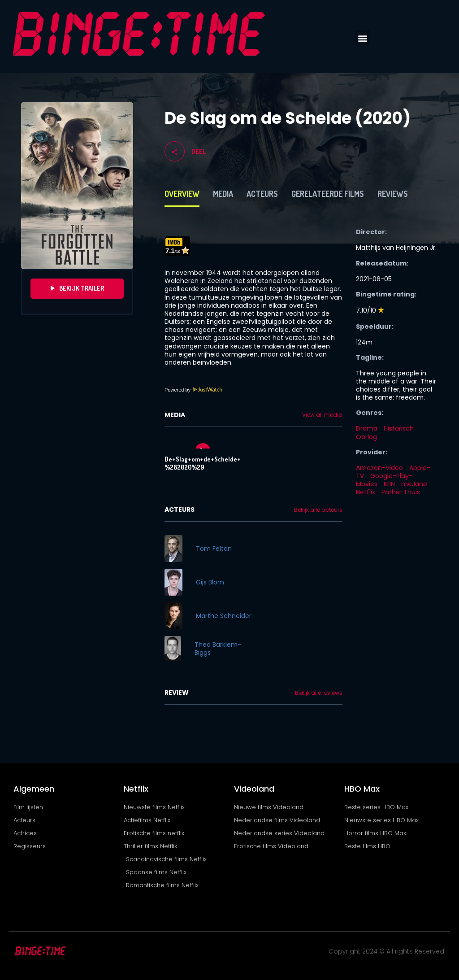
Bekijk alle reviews (319, 693)
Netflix (366, 492)
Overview (182, 194)
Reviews (393, 194)
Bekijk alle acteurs (318, 510)
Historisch (399, 428)
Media (223, 194)
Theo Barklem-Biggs (218, 649)
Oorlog (366, 437)
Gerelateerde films (328, 194)
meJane (414, 484)
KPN (389, 484)
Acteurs (262, 194)
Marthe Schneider (224, 616)
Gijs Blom (210, 582)
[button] (362, 38)
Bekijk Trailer (77, 288)
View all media (322, 415)
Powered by (194, 390)
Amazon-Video (379, 468)
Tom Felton (214, 549)
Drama (367, 428)
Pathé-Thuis (401, 492)
